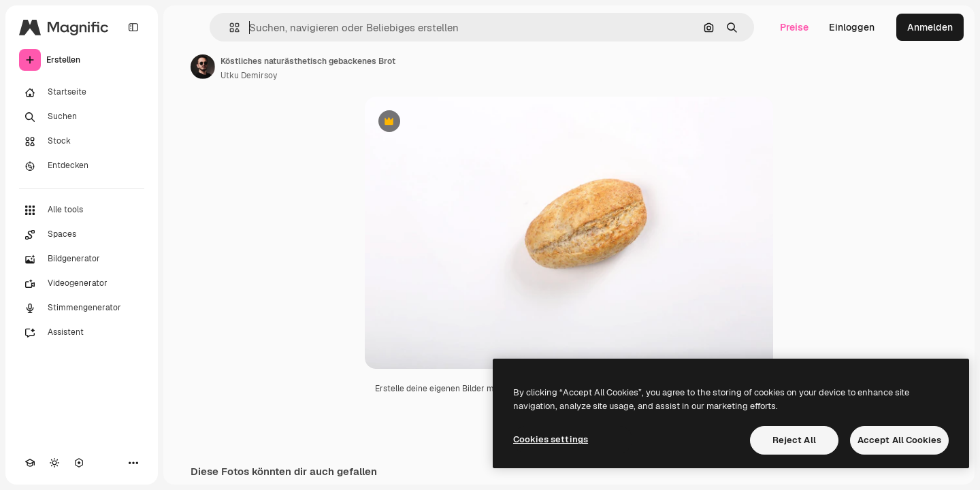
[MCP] (79, 463)
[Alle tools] (82, 210)
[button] (229, 28)
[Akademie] (30, 463)
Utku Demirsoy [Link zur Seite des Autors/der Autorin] (249, 76)
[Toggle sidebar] (133, 27)
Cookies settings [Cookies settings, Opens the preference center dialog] (551, 439)
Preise (794, 27)
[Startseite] (82, 93)
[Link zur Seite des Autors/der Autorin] (203, 67)
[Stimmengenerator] (82, 308)
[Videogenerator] (82, 284)
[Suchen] (82, 117)
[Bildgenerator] (82, 259)
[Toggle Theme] (54, 463)
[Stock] (82, 142)
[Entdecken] (82, 166)
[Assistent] (82, 333)
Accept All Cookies (899, 440)
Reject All (794, 440)
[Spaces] (82, 235)
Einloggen (852, 27)
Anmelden (930, 27)
